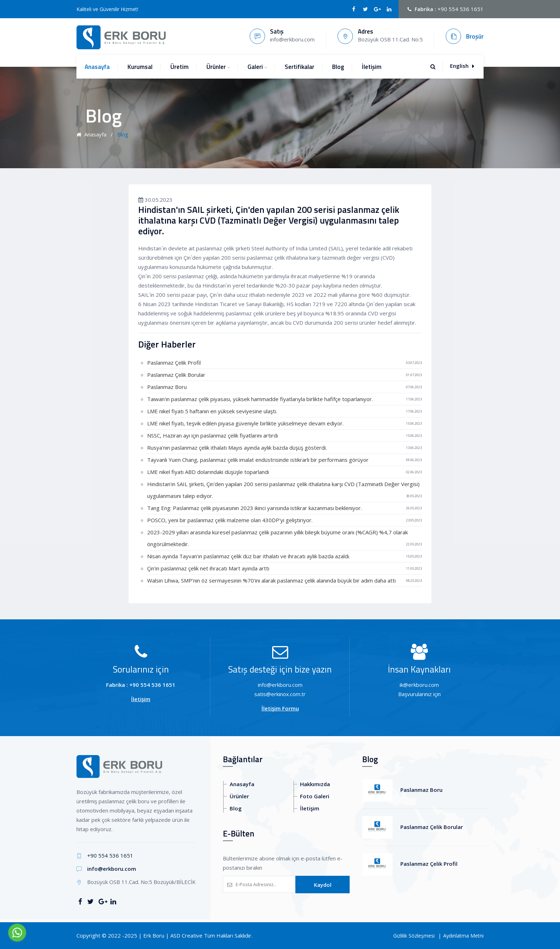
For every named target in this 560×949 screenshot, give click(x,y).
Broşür (475, 36)
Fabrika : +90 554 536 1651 (141, 685)
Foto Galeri (315, 796)
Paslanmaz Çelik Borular (176, 375)
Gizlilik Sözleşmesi (414, 936)
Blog (338, 67)
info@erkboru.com (112, 869)
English (462, 66)
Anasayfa (97, 67)
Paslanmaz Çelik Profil (174, 363)
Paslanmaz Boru (167, 387)
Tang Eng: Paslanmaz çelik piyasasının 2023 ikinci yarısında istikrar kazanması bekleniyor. (254, 508)
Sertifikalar (299, 67)
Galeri (255, 67)
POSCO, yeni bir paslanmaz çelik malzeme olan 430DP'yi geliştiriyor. (230, 520)
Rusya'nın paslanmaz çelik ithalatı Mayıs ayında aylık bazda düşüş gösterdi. (237, 448)
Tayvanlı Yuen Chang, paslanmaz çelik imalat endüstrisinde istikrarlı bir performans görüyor (258, 460)
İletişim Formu (280, 708)
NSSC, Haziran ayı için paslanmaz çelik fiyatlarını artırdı (212, 435)
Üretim (179, 67)
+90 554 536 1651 (461, 9)
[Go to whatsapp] (17, 933)
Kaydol (323, 885)
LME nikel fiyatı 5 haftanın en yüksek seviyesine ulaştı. (212, 411)
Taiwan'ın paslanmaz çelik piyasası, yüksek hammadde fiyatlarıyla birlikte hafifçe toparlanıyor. (260, 399)
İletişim (372, 67)
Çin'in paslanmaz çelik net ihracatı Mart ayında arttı (208, 568)
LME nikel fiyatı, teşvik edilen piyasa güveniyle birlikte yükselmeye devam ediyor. (245, 423)
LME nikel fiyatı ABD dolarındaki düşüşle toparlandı (208, 472)
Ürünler (216, 67)
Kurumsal (140, 67)
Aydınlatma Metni (463, 936)
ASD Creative (186, 935)
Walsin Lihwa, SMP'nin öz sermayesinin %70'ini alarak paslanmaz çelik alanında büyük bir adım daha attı (271, 580)
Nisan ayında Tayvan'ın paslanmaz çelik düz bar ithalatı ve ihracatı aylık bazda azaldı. (249, 556)
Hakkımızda (315, 784)
